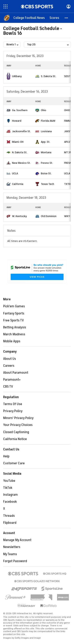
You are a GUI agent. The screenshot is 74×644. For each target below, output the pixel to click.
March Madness (14, 334)
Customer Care (14, 463)
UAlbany (17, 76)
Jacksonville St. (21, 131)
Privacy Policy (13, 411)
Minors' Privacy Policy (18, 418)
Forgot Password (15, 561)
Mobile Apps (12, 341)
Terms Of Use (13, 404)
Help (6, 456)
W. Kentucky (19, 216)
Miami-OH (18, 142)
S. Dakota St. (48, 76)
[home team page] (8, 76)
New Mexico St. (21, 163)
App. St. (45, 142)
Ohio (44, 110)
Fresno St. (47, 163)
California (18, 184)
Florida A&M (48, 121)
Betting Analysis (15, 327)
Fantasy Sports (14, 313)
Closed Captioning (16, 432)
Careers (9, 366)
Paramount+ (12, 380)
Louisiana (46, 131)
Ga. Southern (20, 110)
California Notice (15, 439)
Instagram (10, 495)
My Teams (10, 554)
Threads (9, 516)
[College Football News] (29, 18)
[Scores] (54, 18)
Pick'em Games (14, 306)
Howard (17, 121)
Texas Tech (47, 184)
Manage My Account (17, 540)
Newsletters (12, 547)
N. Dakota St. (20, 152)
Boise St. (46, 173)
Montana (46, 152)
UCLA (15, 173)
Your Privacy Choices (18, 425)
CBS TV (8, 387)
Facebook (10, 502)
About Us (10, 359)
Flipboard (10, 523)
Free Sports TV (14, 320)
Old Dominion (49, 216)
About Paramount (16, 373)
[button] (67, 18)
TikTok (8, 488)
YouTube (9, 481)
